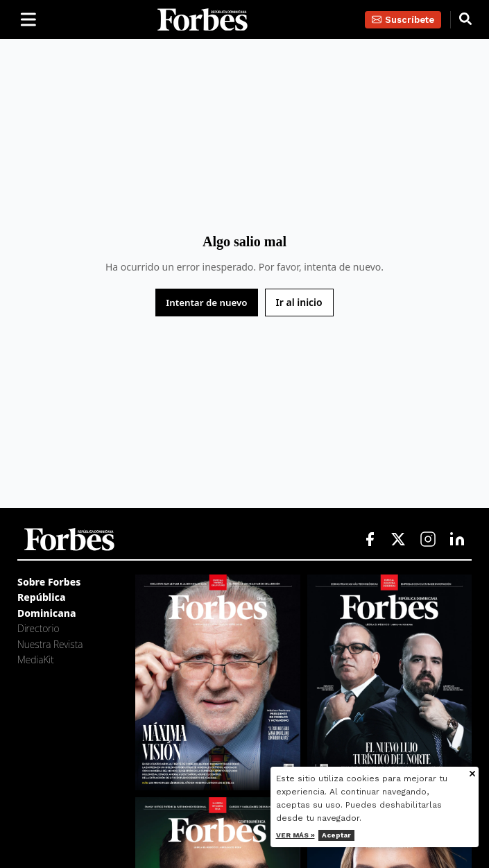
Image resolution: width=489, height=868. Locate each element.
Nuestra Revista (50, 644)
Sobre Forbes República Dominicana (49, 597)
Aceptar (336, 835)
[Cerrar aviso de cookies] (472, 775)
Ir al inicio (299, 302)
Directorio (38, 628)
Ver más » (295, 835)
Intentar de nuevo (206, 303)
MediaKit (36, 659)
